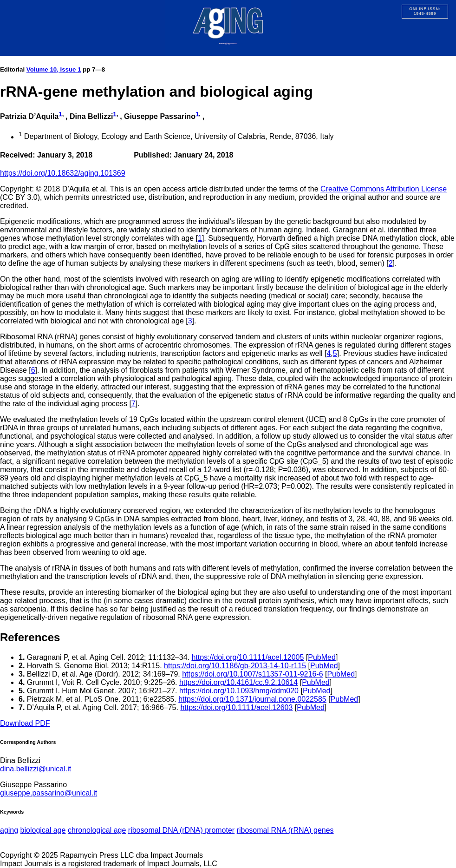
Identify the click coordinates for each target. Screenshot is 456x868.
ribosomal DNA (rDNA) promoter (181, 830)
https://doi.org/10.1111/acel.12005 (248, 657)
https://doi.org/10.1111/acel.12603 (236, 707)
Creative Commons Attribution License (384, 189)
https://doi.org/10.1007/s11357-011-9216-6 (252, 674)
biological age (43, 830)
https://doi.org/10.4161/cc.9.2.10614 (238, 682)
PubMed (322, 657)
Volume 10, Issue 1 (54, 69)
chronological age (97, 830)
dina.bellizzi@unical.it (36, 769)
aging (9, 830)
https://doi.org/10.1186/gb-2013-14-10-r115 (235, 666)
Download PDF (25, 723)
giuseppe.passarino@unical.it (49, 793)
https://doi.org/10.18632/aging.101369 (63, 173)
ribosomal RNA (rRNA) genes (285, 830)
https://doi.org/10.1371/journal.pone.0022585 (252, 699)
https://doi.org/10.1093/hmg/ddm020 (239, 691)
